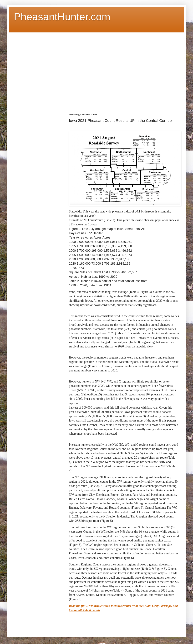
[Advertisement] (37, 70)
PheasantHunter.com (62, 17)
